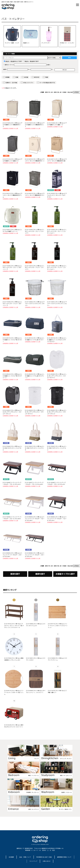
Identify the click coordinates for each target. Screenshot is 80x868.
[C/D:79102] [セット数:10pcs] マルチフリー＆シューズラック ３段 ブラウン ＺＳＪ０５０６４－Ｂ (14, 626)
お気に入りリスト (28, 83)
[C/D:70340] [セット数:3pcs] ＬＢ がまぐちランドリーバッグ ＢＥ (12, 448)
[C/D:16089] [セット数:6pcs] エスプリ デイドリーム (57, 659)
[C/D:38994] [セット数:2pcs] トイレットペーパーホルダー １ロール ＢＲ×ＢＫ (57, 519)
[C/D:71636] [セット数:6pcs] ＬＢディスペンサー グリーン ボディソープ (12, 268)
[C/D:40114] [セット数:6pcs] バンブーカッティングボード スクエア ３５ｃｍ (58, 626)
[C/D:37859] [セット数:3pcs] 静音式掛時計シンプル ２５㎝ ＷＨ (14, 659)
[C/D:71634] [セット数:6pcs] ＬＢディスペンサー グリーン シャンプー (35, 231)
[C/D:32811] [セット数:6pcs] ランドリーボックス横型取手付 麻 (57, 160)
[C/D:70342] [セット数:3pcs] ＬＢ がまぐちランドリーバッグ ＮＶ (57, 448)
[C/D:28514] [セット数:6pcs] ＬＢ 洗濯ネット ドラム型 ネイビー (35, 339)
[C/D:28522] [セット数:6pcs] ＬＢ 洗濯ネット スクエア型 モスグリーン (12, 376)
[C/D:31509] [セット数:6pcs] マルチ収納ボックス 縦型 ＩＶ (57, 124)
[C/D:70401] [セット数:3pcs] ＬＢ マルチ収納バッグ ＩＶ (12, 230)
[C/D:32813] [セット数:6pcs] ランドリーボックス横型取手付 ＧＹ (35, 194)
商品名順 (70, 92)
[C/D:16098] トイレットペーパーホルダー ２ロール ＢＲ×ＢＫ (56, 483)
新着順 (64, 92)
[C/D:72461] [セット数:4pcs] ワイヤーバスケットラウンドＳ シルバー (57, 304)
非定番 (26, 77)
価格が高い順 (58, 92)
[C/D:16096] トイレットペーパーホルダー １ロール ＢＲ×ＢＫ (12, 483)
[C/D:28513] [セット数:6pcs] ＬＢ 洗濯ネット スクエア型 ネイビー (12, 340)
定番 (17, 77)
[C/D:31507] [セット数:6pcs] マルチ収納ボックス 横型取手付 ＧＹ (35, 125)
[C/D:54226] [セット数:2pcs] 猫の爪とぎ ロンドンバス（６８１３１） (14, 726)
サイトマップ (33, 861)
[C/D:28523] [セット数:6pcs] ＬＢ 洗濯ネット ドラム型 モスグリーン (35, 376)
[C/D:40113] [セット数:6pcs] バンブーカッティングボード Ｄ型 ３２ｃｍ (14, 692)
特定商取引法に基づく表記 (44, 857)
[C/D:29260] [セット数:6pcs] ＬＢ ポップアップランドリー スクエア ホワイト (57, 376)
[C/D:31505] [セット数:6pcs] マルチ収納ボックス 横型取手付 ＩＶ (12, 125)
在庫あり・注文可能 (11, 83)
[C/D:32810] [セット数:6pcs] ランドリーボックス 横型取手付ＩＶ (35, 160)
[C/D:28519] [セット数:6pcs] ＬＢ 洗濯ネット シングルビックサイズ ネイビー (57, 340)
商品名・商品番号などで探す (13, 61)
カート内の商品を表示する (47, 83)
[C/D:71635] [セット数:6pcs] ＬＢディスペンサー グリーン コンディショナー (57, 231)
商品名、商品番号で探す (31, 61)
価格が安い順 (49, 92)
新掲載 (7, 77)
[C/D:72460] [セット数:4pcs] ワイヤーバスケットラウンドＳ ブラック (35, 304)
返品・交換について (25, 857)
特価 (47, 77)
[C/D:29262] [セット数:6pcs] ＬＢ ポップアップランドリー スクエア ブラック (12, 412)
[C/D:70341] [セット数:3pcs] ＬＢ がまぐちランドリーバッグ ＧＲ (35, 448)
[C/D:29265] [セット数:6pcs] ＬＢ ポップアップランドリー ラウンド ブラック (57, 412)
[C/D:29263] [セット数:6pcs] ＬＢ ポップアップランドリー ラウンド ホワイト (35, 412)
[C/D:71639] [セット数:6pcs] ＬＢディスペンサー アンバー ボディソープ (12, 304)
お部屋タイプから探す (65, 574)
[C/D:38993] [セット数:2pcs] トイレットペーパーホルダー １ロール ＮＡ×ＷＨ (35, 519)
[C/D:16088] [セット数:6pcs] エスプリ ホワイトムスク (36, 625)
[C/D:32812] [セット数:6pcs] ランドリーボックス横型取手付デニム (12, 195)
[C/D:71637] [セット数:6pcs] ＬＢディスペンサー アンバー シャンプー (35, 268)
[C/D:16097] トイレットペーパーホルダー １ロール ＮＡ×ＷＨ (34, 483)
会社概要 (11, 857)
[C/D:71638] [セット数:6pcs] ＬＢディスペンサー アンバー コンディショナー (57, 268)
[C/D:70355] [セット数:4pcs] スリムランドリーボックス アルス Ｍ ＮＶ (57, 195)
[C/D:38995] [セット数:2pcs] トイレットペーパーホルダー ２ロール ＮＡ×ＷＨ (12, 555)
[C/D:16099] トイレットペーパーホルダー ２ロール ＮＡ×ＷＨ (12, 518)
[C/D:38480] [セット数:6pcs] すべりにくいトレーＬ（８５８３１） (36, 692)
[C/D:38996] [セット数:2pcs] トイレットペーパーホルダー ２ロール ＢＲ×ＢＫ (35, 555)
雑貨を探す (40, 574)
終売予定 (37, 77)
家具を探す (15, 574)
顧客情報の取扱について (64, 857)
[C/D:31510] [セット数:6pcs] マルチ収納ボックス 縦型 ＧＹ (12, 160)
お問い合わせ (47, 861)
